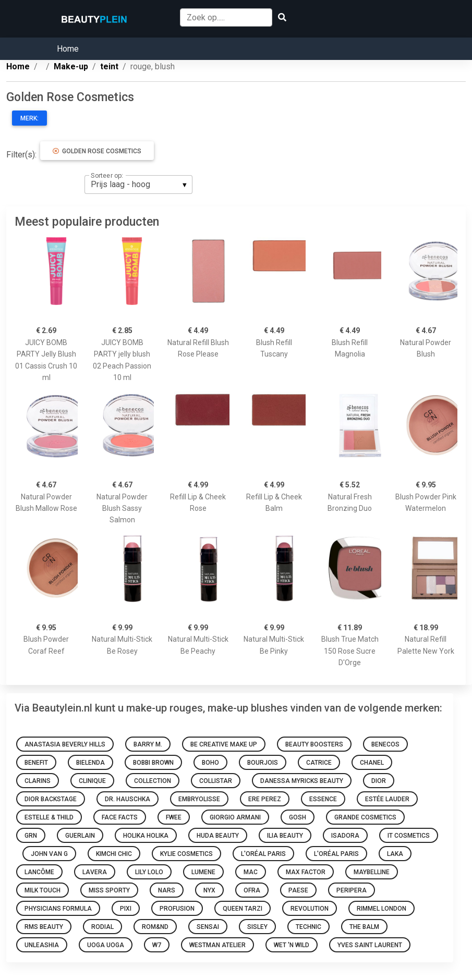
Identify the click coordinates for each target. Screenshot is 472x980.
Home (68, 49)
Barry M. (148, 744)
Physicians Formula (58, 909)
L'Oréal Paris (263, 854)
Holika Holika (146, 836)
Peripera (352, 890)
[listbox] (138, 185)
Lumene (203, 872)
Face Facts (120, 817)
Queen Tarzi (243, 909)
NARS (167, 890)
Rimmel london (382, 909)
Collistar (216, 781)
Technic (308, 927)
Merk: (29, 118)
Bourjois (263, 763)
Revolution (310, 909)
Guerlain (80, 836)
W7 (157, 945)
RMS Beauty (44, 927)
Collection (153, 781)
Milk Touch (43, 890)
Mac (251, 872)
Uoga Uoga (106, 945)
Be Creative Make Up (224, 744)
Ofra (252, 890)
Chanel (372, 763)
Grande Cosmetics (365, 817)
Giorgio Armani (235, 817)
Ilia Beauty (285, 836)
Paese (298, 890)
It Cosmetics (409, 836)
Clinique (92, 781)
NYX (209, 890)
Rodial (102, 927)
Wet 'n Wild (292, 945)
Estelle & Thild (49, 817)
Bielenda (90, 763)
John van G (49, 854)
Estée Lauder (387, 799)
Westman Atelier (217, 945)
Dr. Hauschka (128, 799)
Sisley (257, 927)
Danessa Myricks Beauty (302, 781)
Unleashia (42, 945)
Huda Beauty (218, 836)
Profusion (177, 909)
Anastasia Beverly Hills (65, 744)
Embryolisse (199, 799)
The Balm (364, 927)
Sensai (208, 927)
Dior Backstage (51, 799)
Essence (323, 799)
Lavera (95, 872)
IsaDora (345, 836)
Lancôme (39, 872)
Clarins (38, 781)
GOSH (298, 817)
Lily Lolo (149, 872)
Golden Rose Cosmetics (97, 151)
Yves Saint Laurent (370, 945)
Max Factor (306, 872)
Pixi (126, 909)
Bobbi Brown (153, 763)
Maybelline (372, 872)
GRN (31, 836)
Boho (210, 763)
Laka (395, 854)
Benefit (36, 763)
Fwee (174, 817)
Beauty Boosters (314, 744)
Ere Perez (265, 799)
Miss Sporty (109, 890)
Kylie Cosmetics (186, 854)
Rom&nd (155, 927)
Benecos (385, 744)
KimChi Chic (114, 854)
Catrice (319, 763)
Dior (379, 781)
